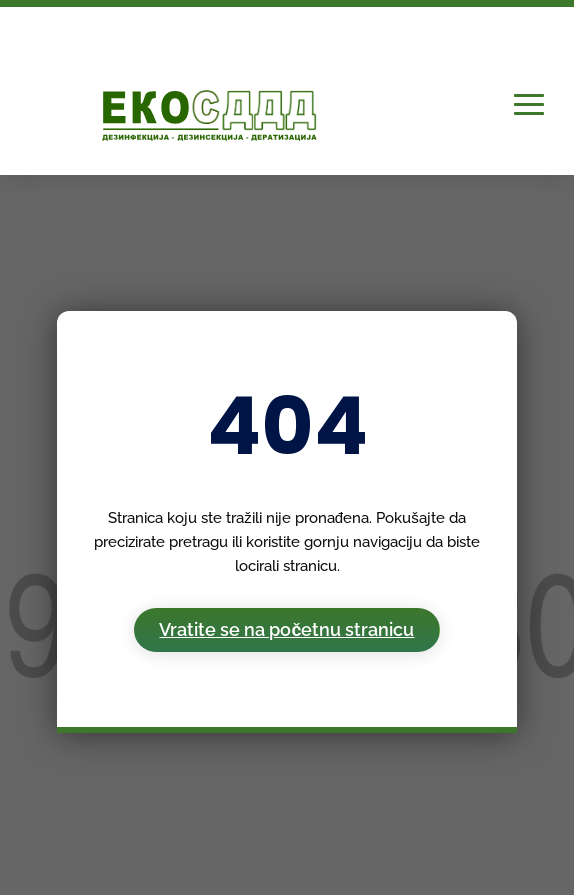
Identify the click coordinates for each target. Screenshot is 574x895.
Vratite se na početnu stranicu (286, 629)
